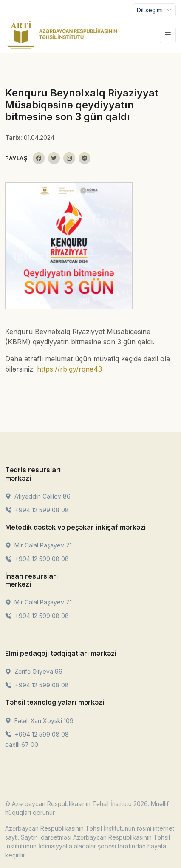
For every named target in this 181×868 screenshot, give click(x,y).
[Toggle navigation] (154, 10)
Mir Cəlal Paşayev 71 (38, 545)
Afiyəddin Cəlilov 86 (38, 496)
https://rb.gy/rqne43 (69, 369)
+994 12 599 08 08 (37, 510)
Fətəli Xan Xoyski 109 (39, 721)
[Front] (62, 35)
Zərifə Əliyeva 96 (34, 671)
